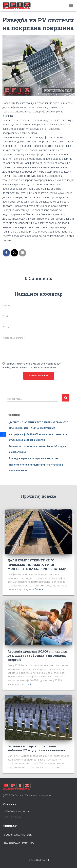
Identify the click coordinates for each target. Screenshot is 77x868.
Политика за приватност (20, 843)
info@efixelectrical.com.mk (17, 812)
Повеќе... (39, 589)
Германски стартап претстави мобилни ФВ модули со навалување (36, 748)
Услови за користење (18, 835)
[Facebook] (3, 434)
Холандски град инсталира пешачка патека (34, 458)
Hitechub (45, 860)
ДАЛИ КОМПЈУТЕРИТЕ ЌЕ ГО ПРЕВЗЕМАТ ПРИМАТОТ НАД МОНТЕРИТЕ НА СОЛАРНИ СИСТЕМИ (37, 564)
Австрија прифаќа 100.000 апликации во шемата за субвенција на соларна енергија (37, 656)
